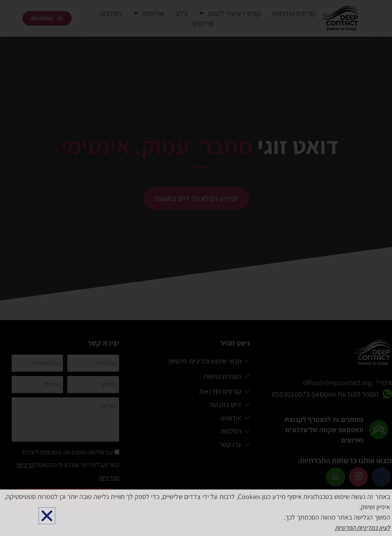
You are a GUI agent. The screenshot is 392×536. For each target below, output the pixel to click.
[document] (196, 268)
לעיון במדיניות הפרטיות (360, 528)
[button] (47, 516)
